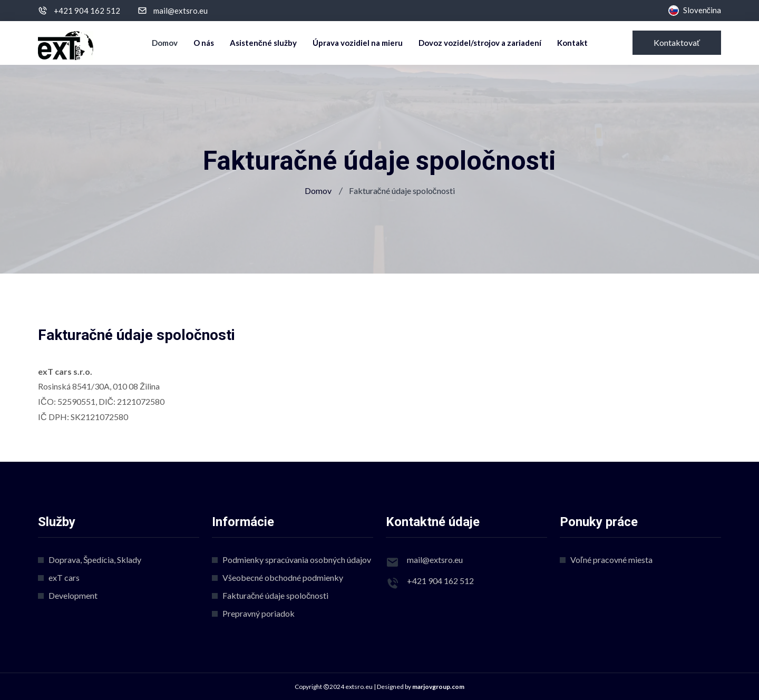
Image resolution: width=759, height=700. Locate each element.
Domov (165, 43)
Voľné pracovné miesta (611, 560)
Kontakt (572, 43)
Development (73, 595)
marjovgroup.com (438, 687)
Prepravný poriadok (259, 613)
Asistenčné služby (263, 43)
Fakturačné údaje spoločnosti (275, 595)
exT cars (64, 577)
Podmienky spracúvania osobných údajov (297, 560)
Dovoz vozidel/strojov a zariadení (480, 43)
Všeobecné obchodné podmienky (283, 577)
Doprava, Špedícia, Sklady (95, 560)
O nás (204, 43)
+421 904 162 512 (87, 11)
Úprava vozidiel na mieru (358, 43)
